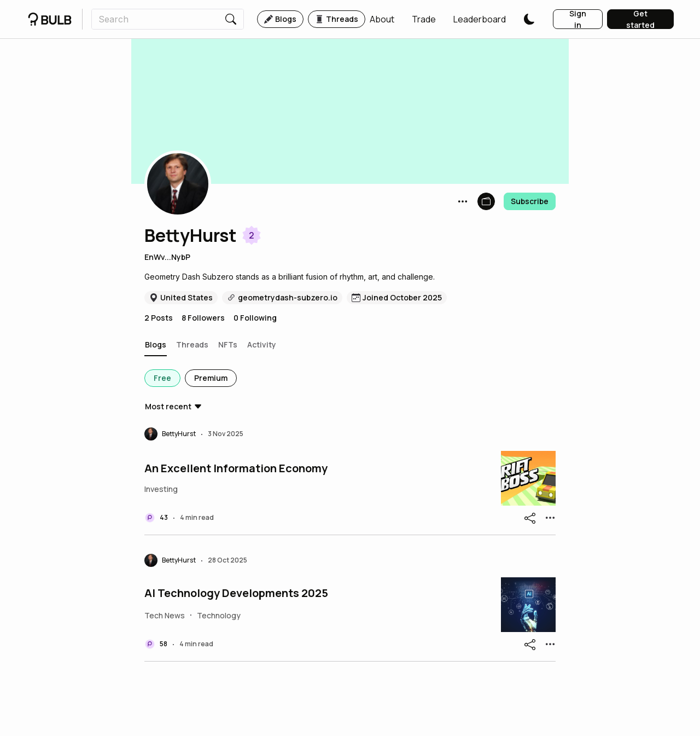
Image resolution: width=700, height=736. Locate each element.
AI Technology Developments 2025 (236, 593)
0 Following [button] (255, 318)
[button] (382, 19)
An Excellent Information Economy (236, 468)
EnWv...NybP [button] (167, 257)
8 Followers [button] (203, 318)
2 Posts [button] (159, 318)
